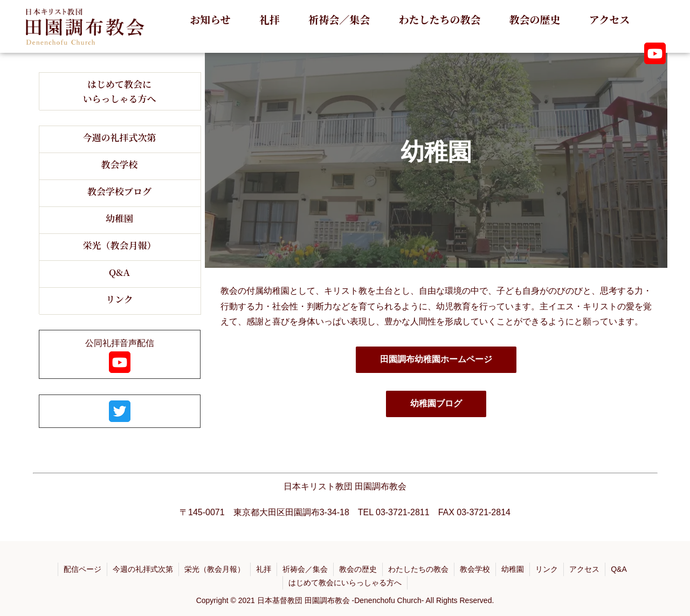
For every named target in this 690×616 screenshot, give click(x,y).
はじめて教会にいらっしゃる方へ (345, 583)
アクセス (584, 569)
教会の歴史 (358, 569)
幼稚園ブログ (436, 403)
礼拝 (264, 569)
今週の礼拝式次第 (143, 569)
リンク (547, 569)
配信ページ (82, 569)
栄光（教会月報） (215, 569)
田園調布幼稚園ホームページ (436, 359)
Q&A (619, 569)
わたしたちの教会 (418, 569)
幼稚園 (513, 569)
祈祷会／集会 (305, 569)
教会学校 (475, 569)
